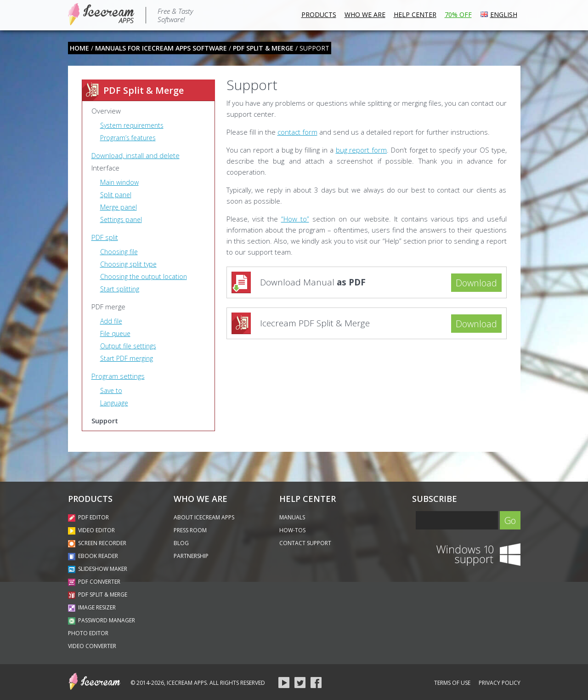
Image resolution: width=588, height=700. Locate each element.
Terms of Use (452, 683)
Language (114, 403)
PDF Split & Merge (263, 48)
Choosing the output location (144, 276)
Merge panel (119, 207)
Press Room (190, 530)
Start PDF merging (127, 358)
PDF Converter (94, 582)
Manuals (292, 517)
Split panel (116, 195)
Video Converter (92, 646)
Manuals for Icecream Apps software (161, 48)
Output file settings (128, 346)
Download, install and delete (136, 155)
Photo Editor (88, 633)
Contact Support (305, 543)
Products (319, 14)
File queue (115, 333)
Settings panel (121, 219)
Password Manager (102, 620)
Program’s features (128, 138)
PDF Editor (88, 517)
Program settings (118, 376)
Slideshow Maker (98, 569)
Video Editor (91, 530)
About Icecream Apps (204, 517)
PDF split (105, 237)
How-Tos (292, 530)
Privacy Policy (500, 683)
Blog (181, 543)
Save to (111, 390)
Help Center (415, 14)
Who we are (365, 14)
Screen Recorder (97, 543)
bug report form (362, 150)
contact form (297, 132)
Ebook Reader (93, 556)
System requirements (132, 125)
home (79, 48)
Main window (119, 182)
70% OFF (458, 14)
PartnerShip (191, 556)
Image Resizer (92, 607)
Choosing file (119, 252)
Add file (111, 321)
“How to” (295, 219)
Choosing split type (128, 264)
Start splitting (120, 289)
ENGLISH (499, 14)
